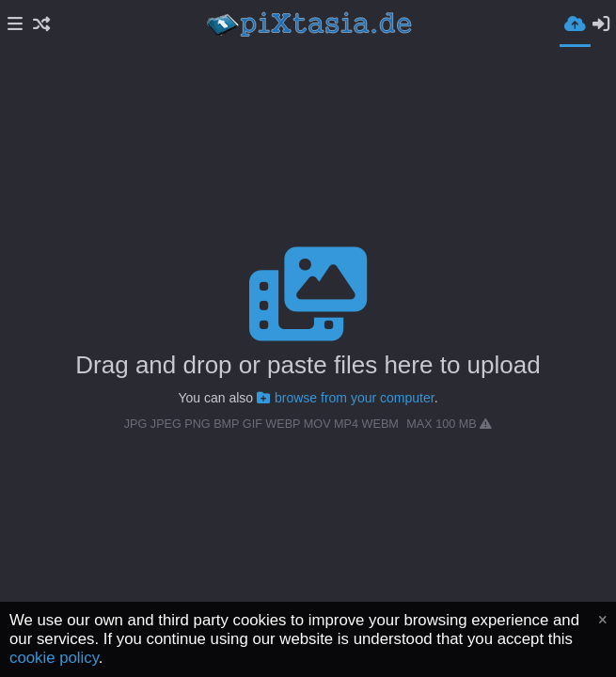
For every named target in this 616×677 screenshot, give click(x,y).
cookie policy (54, 658)
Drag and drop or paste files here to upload (308, 365)
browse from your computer (346, 398)
